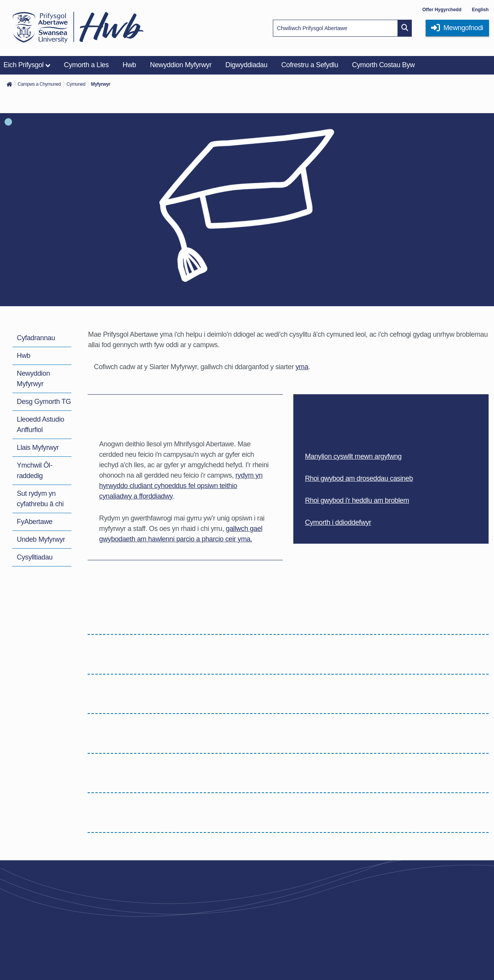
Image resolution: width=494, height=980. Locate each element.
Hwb (24, 356)
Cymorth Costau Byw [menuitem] (383, 65)
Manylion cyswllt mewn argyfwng (353, 456)
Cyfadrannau (36, 338)
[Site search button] (405, 28)
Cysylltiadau (35, 557)
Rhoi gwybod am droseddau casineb (359, 478)
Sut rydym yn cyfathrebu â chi (40, 499)
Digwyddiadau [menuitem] (246, 65)
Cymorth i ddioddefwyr (338, 522)
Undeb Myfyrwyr (41, 539)
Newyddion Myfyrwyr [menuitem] (181, 65)
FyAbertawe (35, 522)
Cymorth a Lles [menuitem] (86, 65)
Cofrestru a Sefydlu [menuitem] (310, 65)
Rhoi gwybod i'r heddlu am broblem (357, 500)
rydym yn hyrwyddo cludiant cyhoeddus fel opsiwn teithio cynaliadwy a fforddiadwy (181, 486)
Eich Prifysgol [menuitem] (24, 65)
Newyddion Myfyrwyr (34, 379)
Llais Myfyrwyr (38, 448)
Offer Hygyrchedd (442, 10)
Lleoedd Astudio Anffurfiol (41, 425)
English (480, 10)
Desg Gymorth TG (44, 402)
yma (302, 367)
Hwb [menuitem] (129, 65)
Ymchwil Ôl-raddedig (35, 471)
